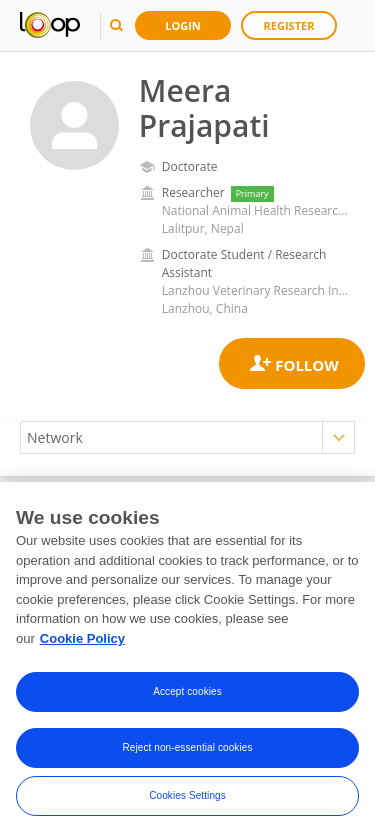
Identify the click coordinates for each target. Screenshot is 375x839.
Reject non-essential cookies (187, 751)
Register (289, 25)
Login (183, 25)
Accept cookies (187, 695)
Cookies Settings (187, 799)
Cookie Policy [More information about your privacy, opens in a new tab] (82, 641)
